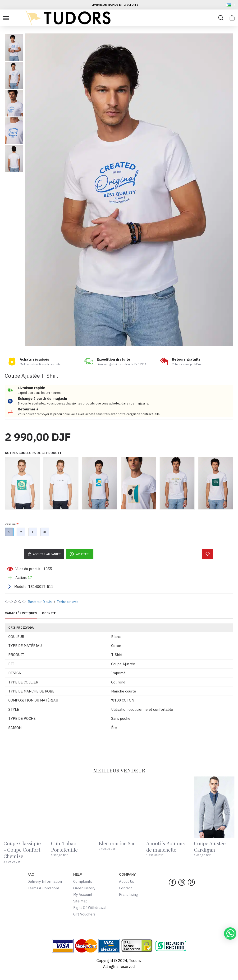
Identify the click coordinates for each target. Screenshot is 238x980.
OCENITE (49, 613)
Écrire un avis (67, 602)
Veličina (10, 524)
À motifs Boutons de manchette (165, 846)
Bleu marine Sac (117, 843)
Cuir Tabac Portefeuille (64, 846)
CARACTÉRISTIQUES (21, 613)
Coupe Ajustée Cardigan (210, 846)
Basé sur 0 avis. (40, 602)
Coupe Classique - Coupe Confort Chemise (22, 850)
